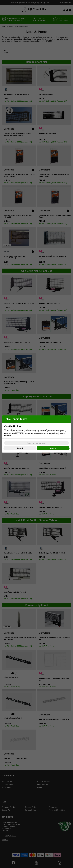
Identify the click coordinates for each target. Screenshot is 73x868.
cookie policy (19, 432)
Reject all (20, 448)
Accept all (53, 448)
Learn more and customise (36, 443)
